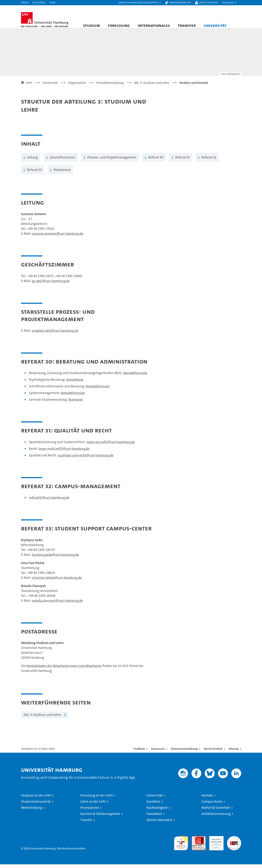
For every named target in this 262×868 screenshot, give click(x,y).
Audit (195, 842)
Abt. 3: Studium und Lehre (42, 718)
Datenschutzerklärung (184, 752)
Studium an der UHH (36, 799)
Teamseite (76, 403)
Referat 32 (209, 161)
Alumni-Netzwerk (159, 824)
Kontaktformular (135, 376)
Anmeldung (75, 383)
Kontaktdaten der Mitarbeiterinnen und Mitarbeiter (64, 669)
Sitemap (234, 752)
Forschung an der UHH (97, 799)
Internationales (154, 25)
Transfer (187, 25)
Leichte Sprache (208, 2)
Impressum (158, 752)
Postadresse (62, 173)
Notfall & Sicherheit (216, 811)
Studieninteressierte (36, 805)
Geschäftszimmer (63, 161)
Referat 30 (156, 161)
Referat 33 (34, 173)
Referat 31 (182, 161)
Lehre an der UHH (93, 805)
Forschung (119, 25)
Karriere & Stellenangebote (100, 817)
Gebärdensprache (180, 2)
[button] (140, 3)
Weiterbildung (32, 811)
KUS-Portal (39, 2)
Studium (91, 25)
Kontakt (207, 799)
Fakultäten (154, 817)
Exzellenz (153, 805)
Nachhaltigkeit (157, 811)
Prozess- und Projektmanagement (112, 161)
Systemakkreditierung (234, 842)
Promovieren (90, 811)
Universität (215, 25)
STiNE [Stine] (52, 2)
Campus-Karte (212, 805)
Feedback (139, 752)
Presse (25, 2)
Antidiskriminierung (216, 817)
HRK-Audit (216, 842)
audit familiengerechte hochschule (181, 845)
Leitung (32, 161)
